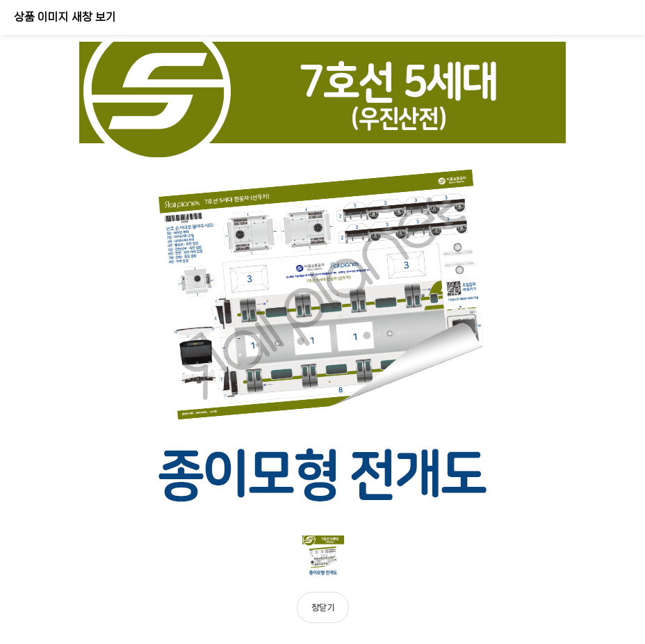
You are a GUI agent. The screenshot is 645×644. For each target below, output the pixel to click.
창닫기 (323, 607)
